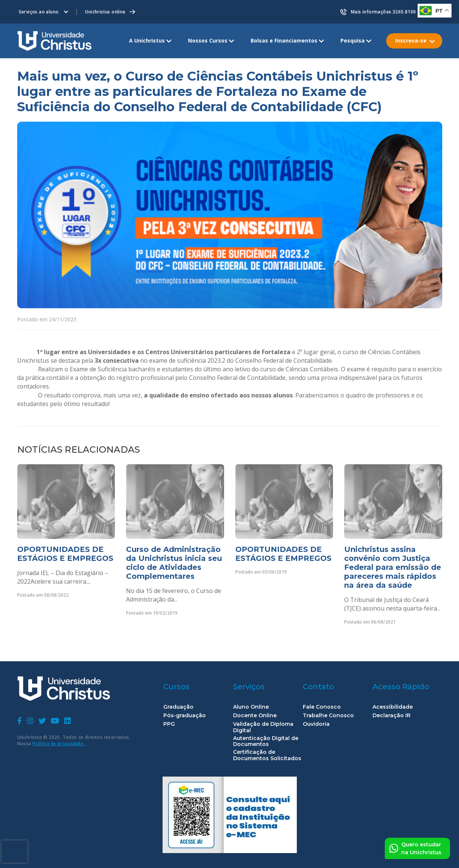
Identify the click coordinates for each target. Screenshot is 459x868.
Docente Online (255, 716)
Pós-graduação (185, 716)
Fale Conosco (322, 707)
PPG (169, 724)
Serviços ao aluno (39, 12)
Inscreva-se (411, 40)
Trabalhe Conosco (328, 716)
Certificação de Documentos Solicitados (267, 755)
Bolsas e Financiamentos (284, 40)
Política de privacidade (59, 744)
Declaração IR (392, 716)
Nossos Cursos (208, 40)
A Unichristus (147, 40)
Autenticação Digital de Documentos (266, 741)
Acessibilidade (393, 707)
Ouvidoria (316, 724)
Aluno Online (251, 707)
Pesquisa (353, 40)
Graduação (178, 707)
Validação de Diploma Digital (263, 727)
